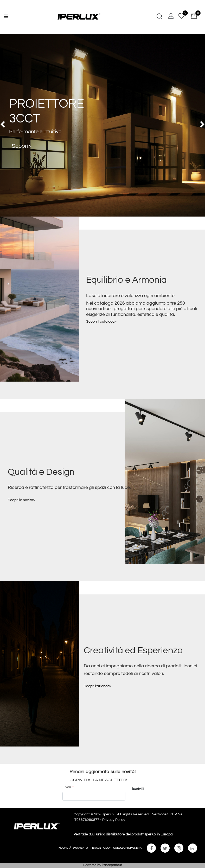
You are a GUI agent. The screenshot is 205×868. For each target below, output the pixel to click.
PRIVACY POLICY (101, 848)
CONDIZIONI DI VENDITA (127, 848)
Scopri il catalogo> (101, 322)
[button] (159, 17)
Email (68, 787)
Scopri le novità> (21, 500)
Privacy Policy (114, 820)
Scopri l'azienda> (98, 686)
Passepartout (112, 865)
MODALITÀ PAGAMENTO (73, 848)
